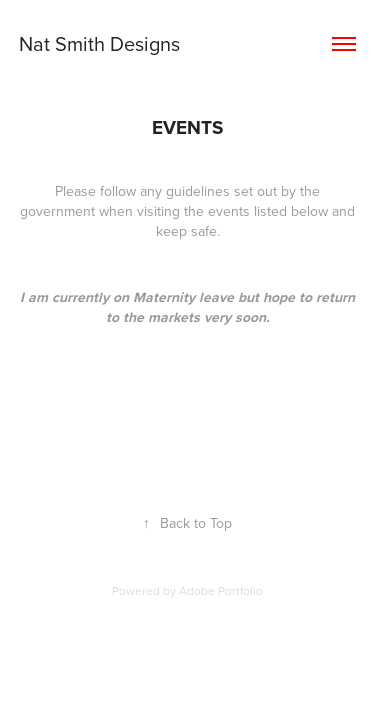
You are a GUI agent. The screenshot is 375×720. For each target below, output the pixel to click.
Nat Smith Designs (99, 43)
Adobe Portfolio (221, 590)
